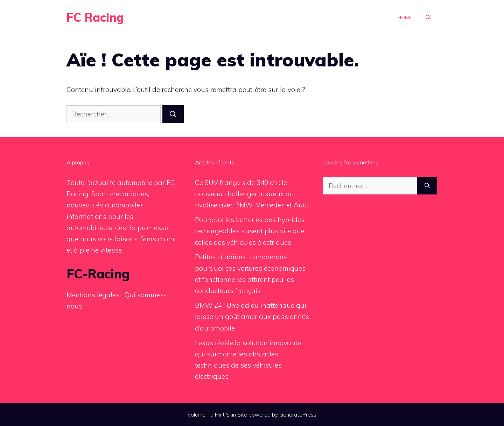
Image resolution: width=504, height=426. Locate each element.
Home (405, 17)
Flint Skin (225, 415)
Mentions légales (93, 295)
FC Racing (95, 17)
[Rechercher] (173, 114)
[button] (428, 17)
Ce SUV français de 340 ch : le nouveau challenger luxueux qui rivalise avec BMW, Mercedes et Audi (252, 194)
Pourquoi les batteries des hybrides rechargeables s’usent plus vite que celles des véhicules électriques (250, 231)
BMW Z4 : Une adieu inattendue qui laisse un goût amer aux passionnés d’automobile (252, 317)
